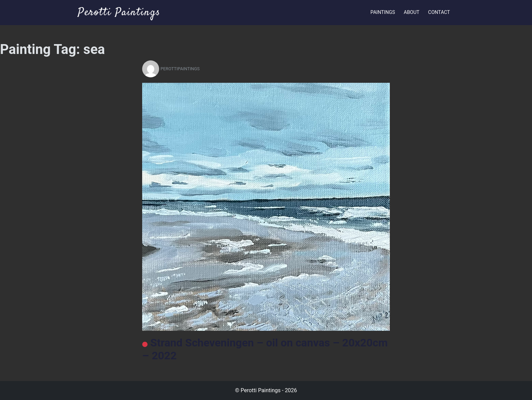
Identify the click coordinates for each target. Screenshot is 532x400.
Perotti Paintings (119, 13)
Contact (439, 12)
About (412, 12)
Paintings (383, 12)
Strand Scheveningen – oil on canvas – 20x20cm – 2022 (265, 349)
